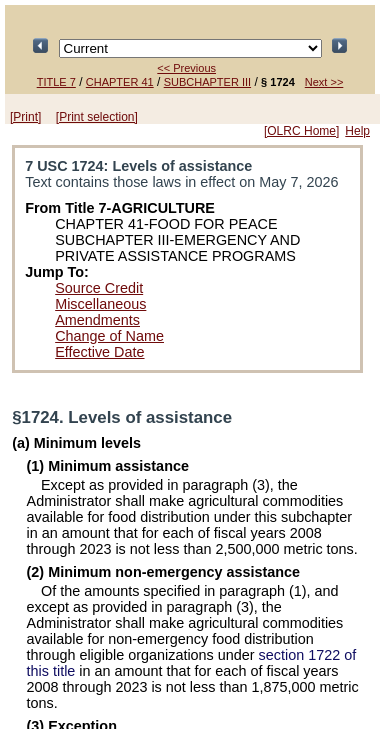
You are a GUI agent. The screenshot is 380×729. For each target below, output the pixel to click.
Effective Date (99, 352)
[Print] (25, 117)
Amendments (97, 320)
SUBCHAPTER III (207, 82)
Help (357, 131)
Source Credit (99, 288)
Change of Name (109, 336)
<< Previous (186, 68)
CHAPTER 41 (120, 82)
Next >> (324, 82)
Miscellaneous (100, 304)
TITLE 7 (56, 82)
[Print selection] (97, 117)
